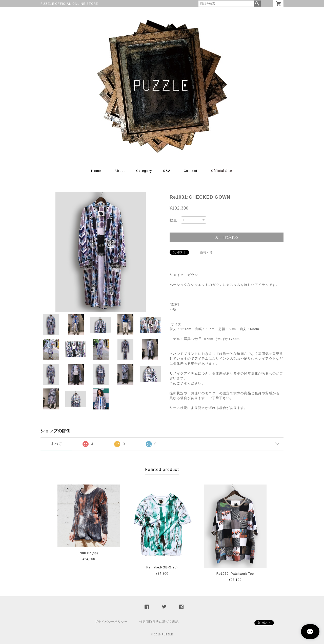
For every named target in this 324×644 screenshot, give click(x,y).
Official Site (222, 171)
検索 (257, 4)
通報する (207, 252)
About (120, 171)
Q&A (167, 171)
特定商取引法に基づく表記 (159, 622)
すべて (56, 444)
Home (96, 171)
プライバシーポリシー (111, 622)
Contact (191, 171)
